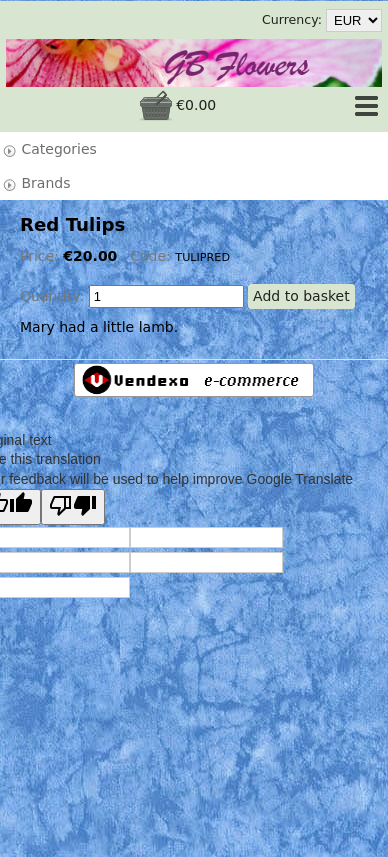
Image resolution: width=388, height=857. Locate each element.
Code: (152, 256)
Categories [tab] (49, 149)
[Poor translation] (73, 507)
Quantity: (52, 296)
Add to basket (301, 296)
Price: (41, 256)
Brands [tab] (36, 183)
